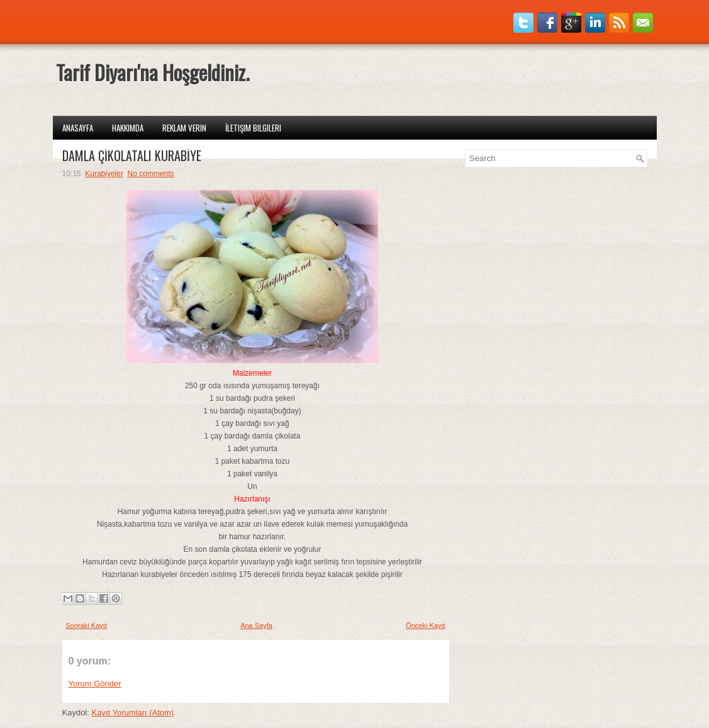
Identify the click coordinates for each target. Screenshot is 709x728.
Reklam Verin (184, 128)
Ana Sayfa (256, 625)
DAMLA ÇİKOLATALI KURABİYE (132, 155)
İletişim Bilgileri (253, 128)
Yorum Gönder (95, 684)
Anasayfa (78, 128)
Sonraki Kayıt (87, 625)
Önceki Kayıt (425, 625)
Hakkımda (128, 128)
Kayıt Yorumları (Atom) (132, 713)
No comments (151, 174)
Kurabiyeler (104, 174)
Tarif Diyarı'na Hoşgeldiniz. (153, 72)
